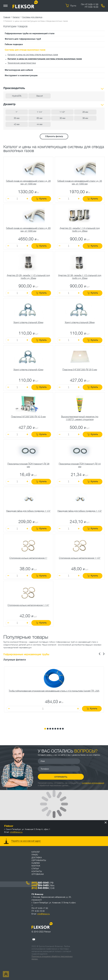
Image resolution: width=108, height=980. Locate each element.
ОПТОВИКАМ (38, 874)
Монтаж (36, 866)
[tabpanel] (54, 695)
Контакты (37, 871)
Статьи (35, 869)
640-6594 (40, 888)
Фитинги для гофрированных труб (23, 39)
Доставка (37, 858)
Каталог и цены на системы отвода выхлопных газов (33, 55)
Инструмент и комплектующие (21, 75)
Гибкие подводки (14, 44)
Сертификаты (39, 860)
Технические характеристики (22, 63)
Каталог (16, 17)
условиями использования (93, 783)
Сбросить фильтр (54, 136)
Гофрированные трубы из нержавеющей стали (30, 33)
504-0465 (40, 885)
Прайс (35, 855)
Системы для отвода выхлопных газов (33, 17)
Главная (7, 17)
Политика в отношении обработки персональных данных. (52, 958)
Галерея (36, 863)
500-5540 (40, 883)
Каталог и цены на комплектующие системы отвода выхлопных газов (45, 59)
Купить (41, 199)
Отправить (59, 777)
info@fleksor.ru (16, 832)
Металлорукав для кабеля (19, 70)
